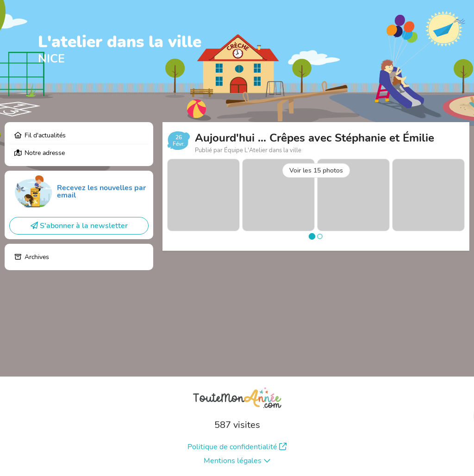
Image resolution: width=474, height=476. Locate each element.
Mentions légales (237, 461)
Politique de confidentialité (237, 447)
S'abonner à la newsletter (79, 226)
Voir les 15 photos (316, 170)
